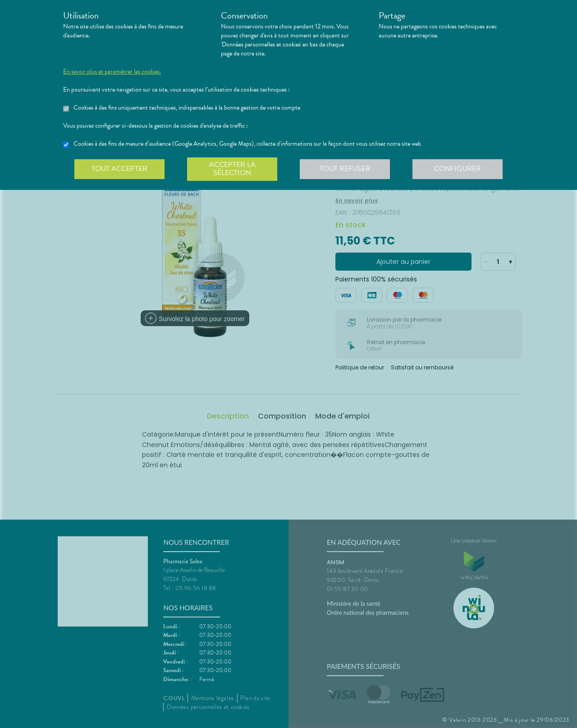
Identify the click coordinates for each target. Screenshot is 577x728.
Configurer (458, 169)
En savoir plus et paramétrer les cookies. (112, 72)
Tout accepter (119, 169)
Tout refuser (345, 169)
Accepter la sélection (232, 169)
